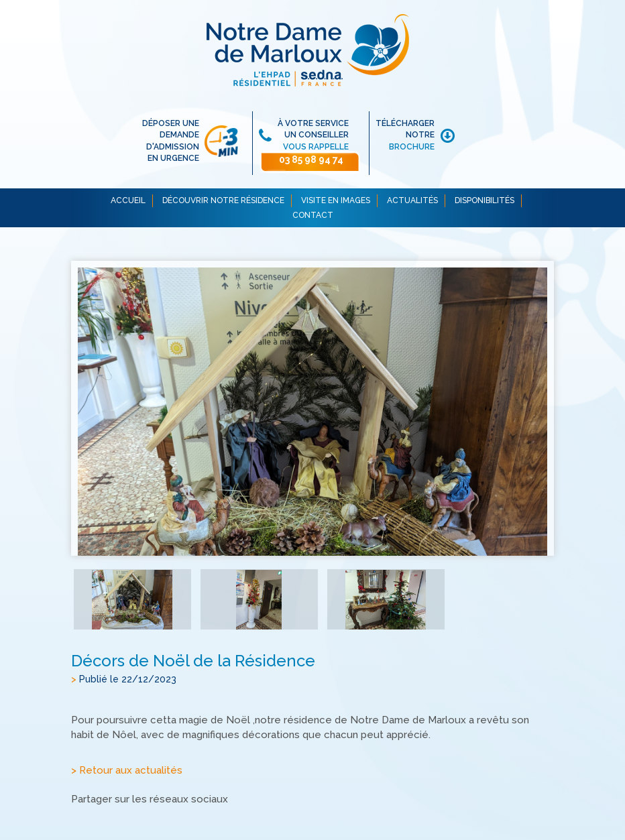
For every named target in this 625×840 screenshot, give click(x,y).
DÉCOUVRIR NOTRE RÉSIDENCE (223, 200)
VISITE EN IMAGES (336, 200)
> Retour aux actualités (127, 770)
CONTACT (313, 215)
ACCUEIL (128, 200)
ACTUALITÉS (412, 200)
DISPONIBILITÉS (485, 200)
